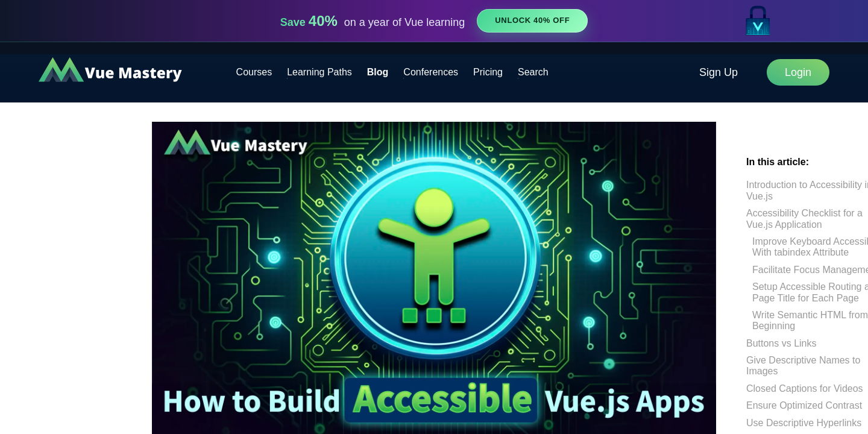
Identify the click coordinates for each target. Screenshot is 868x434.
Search (533, 72)
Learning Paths (319, 72)
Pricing (488, 72)
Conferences (431, 72)
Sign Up (719, 72)
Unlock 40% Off (532, 20)
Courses (254, 72)
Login (798, 72)
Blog (378, 72)
